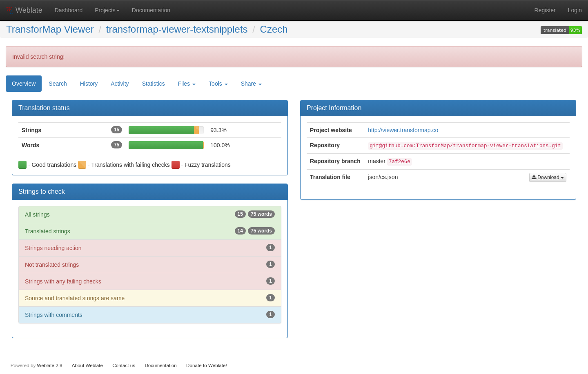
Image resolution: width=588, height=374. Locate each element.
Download (548, 177)
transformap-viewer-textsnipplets (177, 29)
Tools (218, 84)
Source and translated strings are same (150, 298)
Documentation (151, 10)
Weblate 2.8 (49, 365)
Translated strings (150, 231)
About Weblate (87, 365)
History (89, 84)
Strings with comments (150, 314)
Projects (107, 10)
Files (187, 84)
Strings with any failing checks (150, 281)
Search (58, 84)
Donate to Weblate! (207, 365)
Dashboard (69, 10)
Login (575, 10)
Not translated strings (150, 264)
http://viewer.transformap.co (403, 130)
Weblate (24, 10)
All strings (150, 214)
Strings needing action (150, 248)
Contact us (124, 365)
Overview (24, 84)
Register (545, 10)
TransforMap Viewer (50, 29)
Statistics (154, 84)
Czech (274, 29)
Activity (120, 84)
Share (251, 84)
